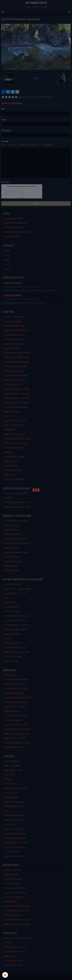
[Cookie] (5, 975)
